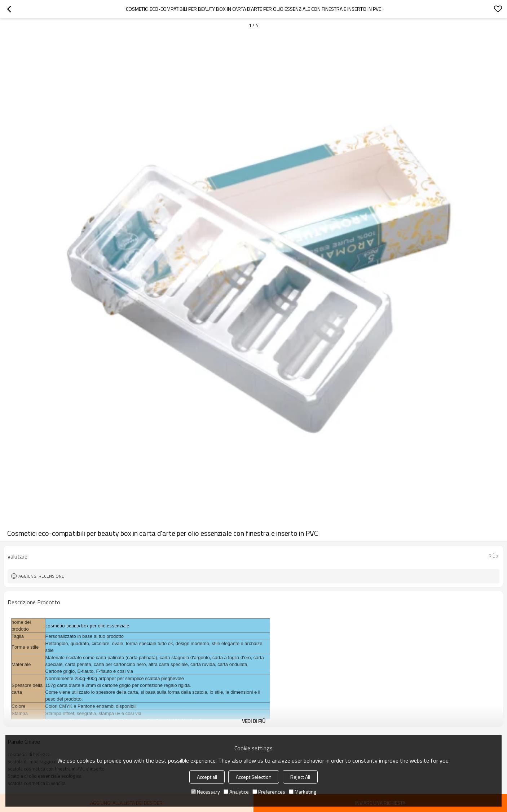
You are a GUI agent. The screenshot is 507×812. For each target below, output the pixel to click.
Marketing (303, 792)
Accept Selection (254, 777)
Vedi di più (254, 721)
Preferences (269, 792)
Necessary (206, 792)
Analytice (236, 792)
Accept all (207, 777)
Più (492, 556)
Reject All (300, 777)
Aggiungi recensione (41, 576)
